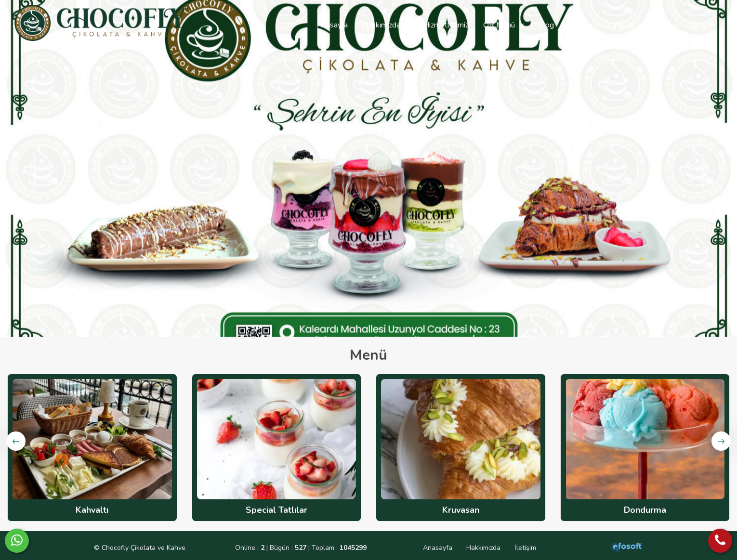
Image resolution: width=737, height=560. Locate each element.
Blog (546, 25)
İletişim (525, 548)
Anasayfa (438, 548)
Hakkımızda (483, 548)
